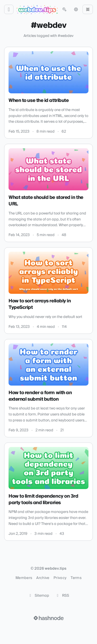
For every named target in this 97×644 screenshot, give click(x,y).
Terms (76, 578)
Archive (43, 578)
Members (24, 578)
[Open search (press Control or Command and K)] (64, 9)
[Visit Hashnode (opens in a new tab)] (49, 618)
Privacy (60, 578)
